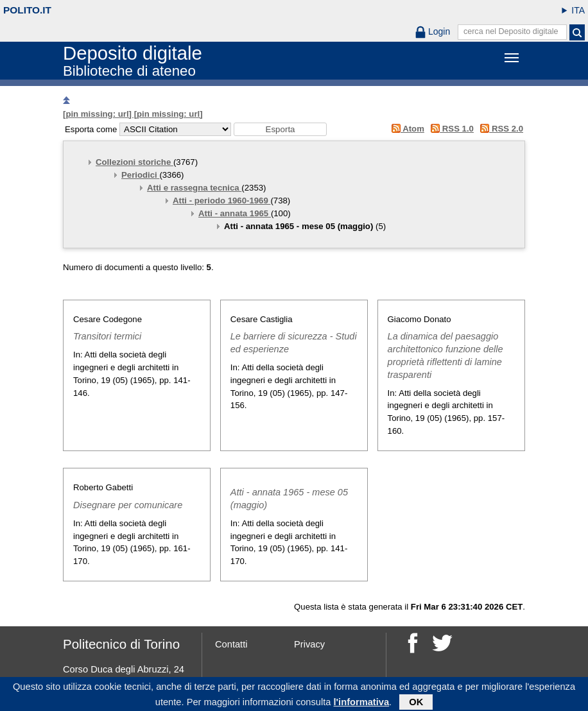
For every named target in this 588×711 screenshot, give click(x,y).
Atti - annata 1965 (235, 213)
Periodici (140, 175)
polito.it (27, 10)
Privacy (309, 644)
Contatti (231, 644)
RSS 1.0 (450, 129)
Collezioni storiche (134, 162)
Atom (405, 129)
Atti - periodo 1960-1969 (221, 201)
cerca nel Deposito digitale (511, 31)
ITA (578, 10)
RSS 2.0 (500, 129)
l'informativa (362, 704)
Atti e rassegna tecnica (194, 188)
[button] (280, 129)
